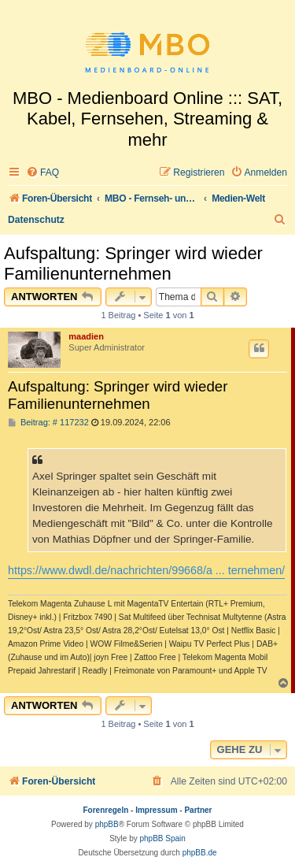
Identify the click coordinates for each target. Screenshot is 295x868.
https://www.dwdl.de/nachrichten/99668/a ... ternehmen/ (146, 570)
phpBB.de (200, 853)
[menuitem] (42, 173)
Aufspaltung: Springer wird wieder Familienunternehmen (133, 263)
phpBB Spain (162, 838)
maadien (86, 336)
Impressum (156, 810)
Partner (198, 810)
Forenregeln (106, 810)
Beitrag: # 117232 (48, 423)
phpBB (107, 824)
